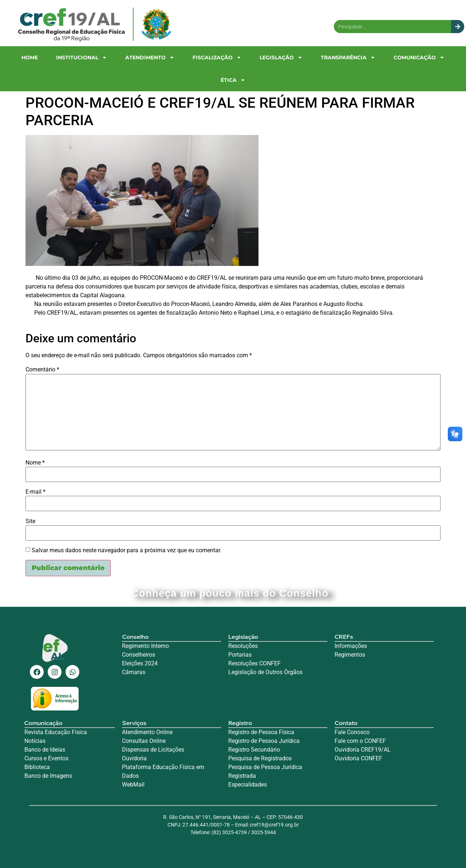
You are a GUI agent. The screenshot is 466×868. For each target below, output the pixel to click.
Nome (35, 463)
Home (30, 57)
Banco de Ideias (45, 750)
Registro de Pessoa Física (261, 732)
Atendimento (150, 57)
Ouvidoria (135, 758)
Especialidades (248, 785)
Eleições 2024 (140, 663)
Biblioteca (37, 767)
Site (30, 521)
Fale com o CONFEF (360, 741)
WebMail (134, 785)
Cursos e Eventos (46, 758)
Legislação (281, 57)
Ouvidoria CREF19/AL (363, 750)
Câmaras (134, 672)
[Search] (458, 27)
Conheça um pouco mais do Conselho (233, 593)
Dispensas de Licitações (153, 750)
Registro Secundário (255, 750)
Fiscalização (217, 57)
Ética (233, 80)
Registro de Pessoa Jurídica (264, 741)
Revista (34, 732)
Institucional (82, 57)
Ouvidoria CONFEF (358, 758)
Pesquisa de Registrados (260, 758)
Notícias (35, 741)
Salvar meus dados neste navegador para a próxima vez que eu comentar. (127, 550)
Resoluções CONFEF (254, 663)
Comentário (42, 370)
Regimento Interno (145, 646)
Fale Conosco (352, 732)
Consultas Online (144, 741)
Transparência (348, 57)
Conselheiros (139, 655)
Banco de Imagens (48, 776)
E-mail (35, 492)
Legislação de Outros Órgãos (266, 672)
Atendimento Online (147, 732)
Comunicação (419, 57)
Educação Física (65, 732)
